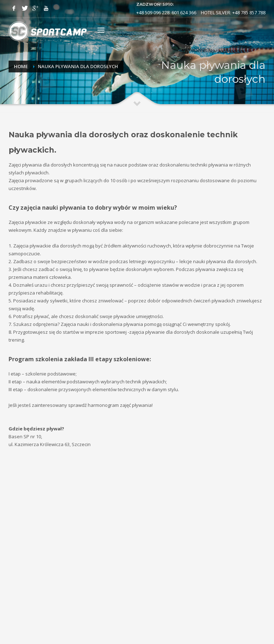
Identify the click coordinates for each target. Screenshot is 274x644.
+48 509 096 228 (153, 12)
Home (21, 66)
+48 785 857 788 (249, 12)
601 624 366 (184, 12)
